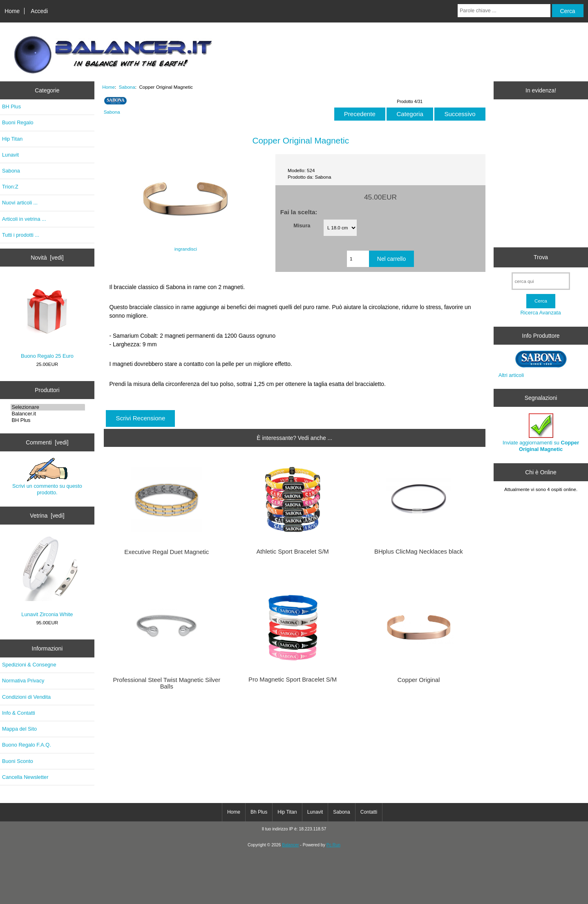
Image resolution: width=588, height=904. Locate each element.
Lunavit (10, 155)
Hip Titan (12, 139)
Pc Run (333, 845)
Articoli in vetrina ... (24, 219)
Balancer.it (48, 414)
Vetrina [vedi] (47, 516)
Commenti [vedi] (47, 442)
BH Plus (11, 107)
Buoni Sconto (18, 761)
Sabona (127, 87)
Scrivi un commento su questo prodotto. (47, 477)
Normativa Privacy (23, 681)
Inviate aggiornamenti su (541, 433)
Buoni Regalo (18, 122)
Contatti (369, 812)
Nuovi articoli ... (20, 203)
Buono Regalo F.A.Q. (27, 745)
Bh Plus (259, 812)
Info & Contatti (19, 713)
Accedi (39, 11)
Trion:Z (10, 187)
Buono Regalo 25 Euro (47, 318)
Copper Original (418, 680)
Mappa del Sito (19, 729)
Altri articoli (511, 375)
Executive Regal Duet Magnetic (167, 552)
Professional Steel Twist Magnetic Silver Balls (167, 683)
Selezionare (48, 407)
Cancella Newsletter (25, 777)
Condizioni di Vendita (26, 697)
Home (12, 11)
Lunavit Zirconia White (47, 576)
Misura (302, 225)
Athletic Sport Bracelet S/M (292, 552)
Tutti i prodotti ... (21, 235)
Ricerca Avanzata (541, 313)
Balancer (290, 845)
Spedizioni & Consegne (29, 665)
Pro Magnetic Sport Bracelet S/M (293, 680)
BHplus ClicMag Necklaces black (419, 552)
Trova (541, 257)
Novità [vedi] (47, 258)
